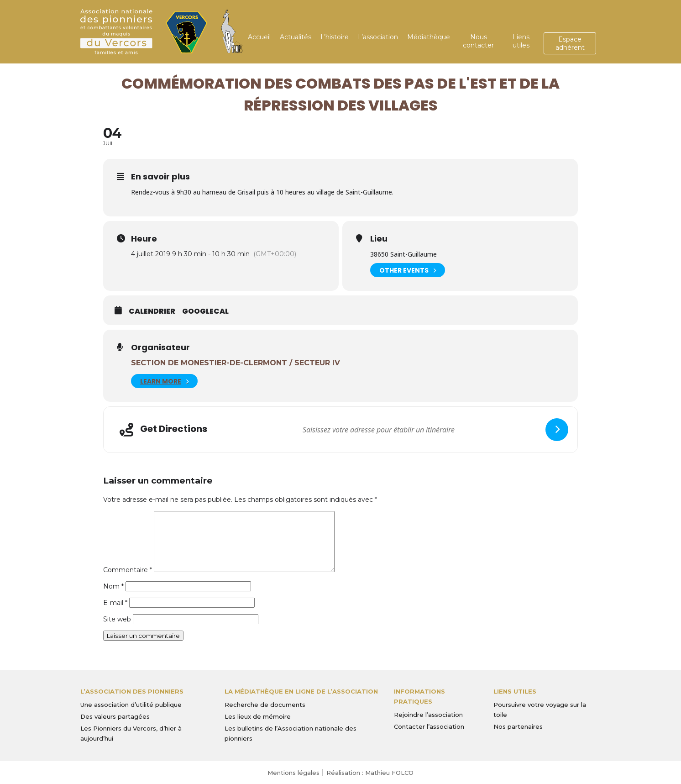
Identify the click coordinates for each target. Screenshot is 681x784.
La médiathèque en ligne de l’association (301, 691)
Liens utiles (521, 41)
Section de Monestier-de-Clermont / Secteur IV (236, 363)
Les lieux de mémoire (258, 716)
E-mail (115, 603)
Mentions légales (293, 773)
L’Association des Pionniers (132, 691)
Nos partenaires (518, 726)
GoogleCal (205, 311)
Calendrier (152, 311)
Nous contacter (478, 41)
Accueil (259, 37)
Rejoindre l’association (428, 715)
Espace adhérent (570, 43)
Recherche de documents (265, 705)
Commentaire (128, 570)
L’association (378, 37)
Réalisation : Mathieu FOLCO (370, 773)
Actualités (296, 37)
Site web (117, 619)
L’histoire (335, 37)
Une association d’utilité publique (131, 705)
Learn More (164, 381)
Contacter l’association (429, 726)
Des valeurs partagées (115, 716)
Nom (113, 586)
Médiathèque (429, 37)
